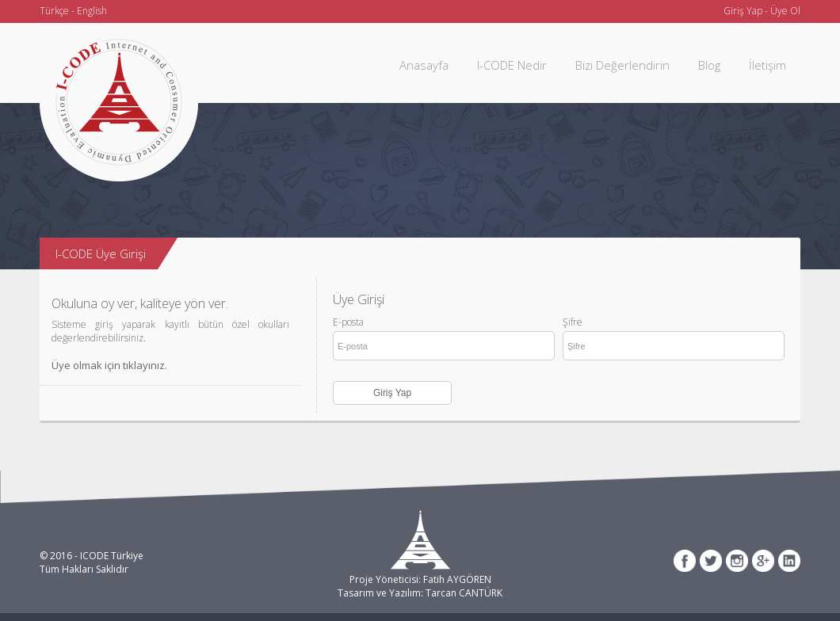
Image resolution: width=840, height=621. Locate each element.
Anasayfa (424, 65)
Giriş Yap (743, 11)
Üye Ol (785, 11)
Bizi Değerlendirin (622, 65)
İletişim (767, 65)
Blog (709, 65)
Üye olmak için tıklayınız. (109, 365)
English (92, 11)
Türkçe (54, 11)
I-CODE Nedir (512, 65)
